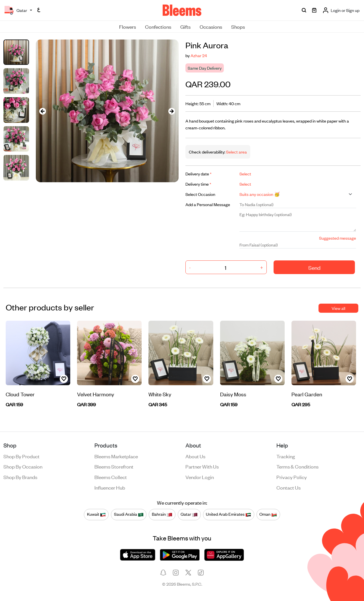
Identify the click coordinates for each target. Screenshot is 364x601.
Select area (236, 152)
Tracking (286, 456)
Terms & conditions (297, 466)
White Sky (160, 394)
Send (314, 267)
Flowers (128, 26)
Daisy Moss (233, 394)
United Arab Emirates (228, 514)
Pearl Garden (307, 394)
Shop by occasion (23, 466)
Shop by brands (20, 477)
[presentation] (43, 111)
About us (195, 456)
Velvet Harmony (96, 394)
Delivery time (198, 184)
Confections (158, 26)
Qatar (189, 514)
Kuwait (96, 514)
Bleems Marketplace (116, 456)
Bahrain (162, 514)
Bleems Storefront (114, 466)
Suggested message (338, 238)
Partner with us (202, 466)
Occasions (211, 26)
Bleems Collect (111, 477)
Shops (238, 26)
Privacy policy (292, 477)
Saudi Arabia (129, 514)
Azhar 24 (199, 55)
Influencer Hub (110, 487)
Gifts (185, 26)
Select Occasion (200, 194)
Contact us (288, 487)
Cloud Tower (20, 394)
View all (338, 308)
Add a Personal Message (208, 204)
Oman (268, 514)
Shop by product (21, 456)
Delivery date (198, 174)
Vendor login (200, 477)
